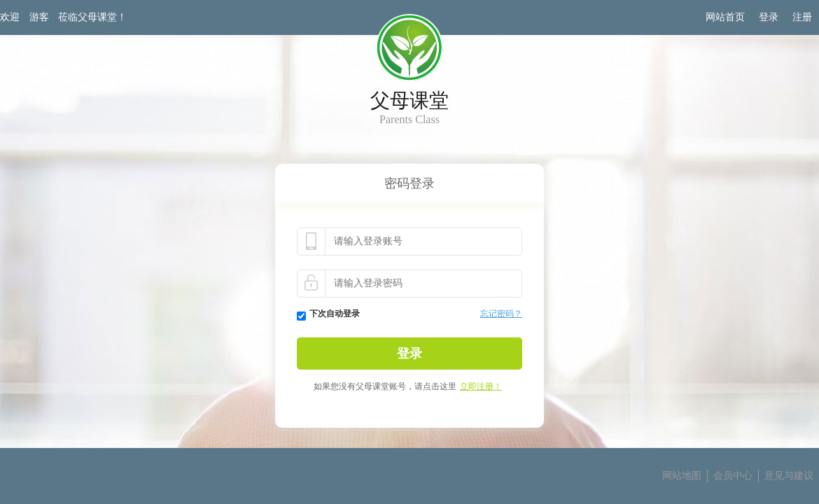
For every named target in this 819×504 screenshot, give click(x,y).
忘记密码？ (501, 314)
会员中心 (733, 476)
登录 (769, 17)
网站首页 (725, 17)
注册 (802, 17)
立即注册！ (481, 386)
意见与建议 (789, 476)
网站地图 (682, 476)
